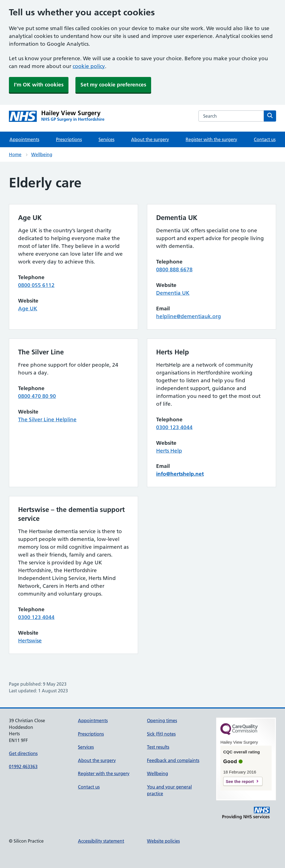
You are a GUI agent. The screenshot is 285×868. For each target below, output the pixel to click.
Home (15, 154)
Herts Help (169, 451)
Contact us (265, 139)
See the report (240, 781)
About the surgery (150, 139)
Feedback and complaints (173, 760)
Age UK (28, 309)
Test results (158, 747)
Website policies (163, 841)
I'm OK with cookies (39, 85)
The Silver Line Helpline (47, 420)
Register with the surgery (211, 139)
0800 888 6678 (174, 269)
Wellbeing (42, 154)
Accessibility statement (101, 841)
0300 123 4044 (174, 427)
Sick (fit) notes (161, 734)
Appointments (24, 139)
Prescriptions (69, 139)
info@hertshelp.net (180, 474)
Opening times (162, 720)
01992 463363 (23, 767)
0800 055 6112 (36, 285)
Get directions (23, 753)
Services (106, 139)
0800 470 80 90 (37, 396)
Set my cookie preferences (113, 85)
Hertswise (30, 641)
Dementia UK (173, 293)
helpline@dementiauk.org (189, 316)
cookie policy (89, 66)
